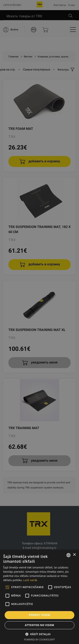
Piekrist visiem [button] (39, 615)
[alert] (39, 322)
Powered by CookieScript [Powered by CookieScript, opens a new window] (39, 639)
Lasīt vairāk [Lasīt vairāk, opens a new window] (30, 580)
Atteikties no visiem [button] (39, 625)
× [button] (74, 555)
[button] (39, 634)
